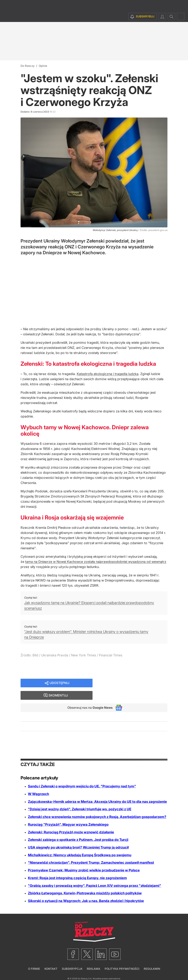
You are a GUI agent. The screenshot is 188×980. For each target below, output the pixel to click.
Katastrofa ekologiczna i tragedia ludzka (108, 374)
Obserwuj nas (88, 696)
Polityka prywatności (122, 957)
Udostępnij (59, 683)
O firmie (34, 957)
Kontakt (51, 957)
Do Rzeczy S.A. (85, 967)
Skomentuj (135, 683)
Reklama (94, 957)
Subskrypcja (72, 957)
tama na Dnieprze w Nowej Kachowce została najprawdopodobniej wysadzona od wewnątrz (96, 562)
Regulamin (152, 957)
